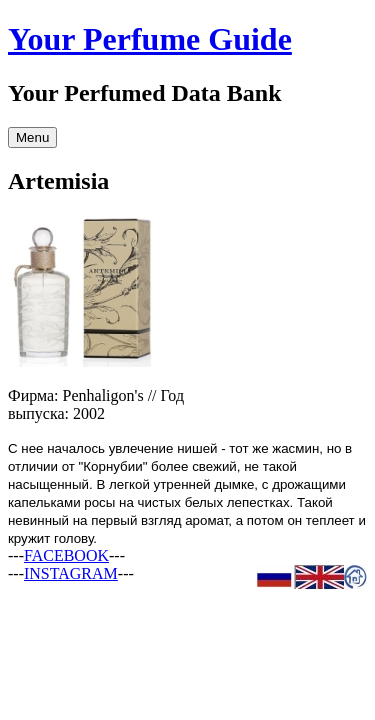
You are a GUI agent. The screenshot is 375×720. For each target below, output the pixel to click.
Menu (32, 137)
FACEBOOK (66, 555)
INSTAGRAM (71, 573)
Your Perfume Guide (150, 39)
